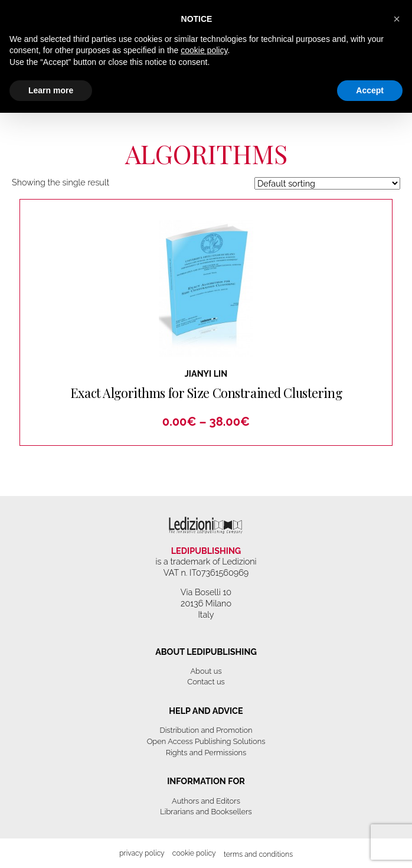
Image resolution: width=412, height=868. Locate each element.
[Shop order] (327, 183)
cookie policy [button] (204, 50)
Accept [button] (370, 90)
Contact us (206, 682)
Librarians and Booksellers (206, 812)
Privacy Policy (142, 853)
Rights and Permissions (206, 753)
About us (206, 671)
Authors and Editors (206, 801)
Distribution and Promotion (206, 730)
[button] (397, 19)
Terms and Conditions (258, 854)
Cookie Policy (194, 853)
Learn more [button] (51, 90)
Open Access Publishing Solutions (206, 741)
